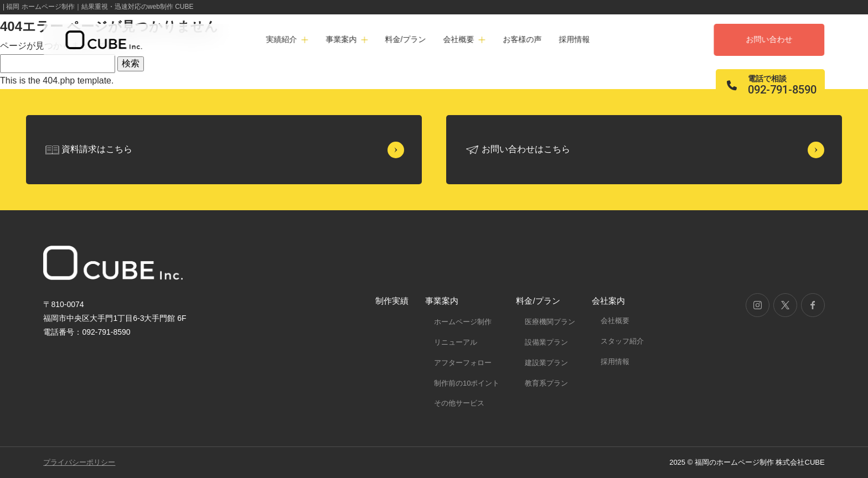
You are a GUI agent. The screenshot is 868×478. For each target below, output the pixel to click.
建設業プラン (546, 363)
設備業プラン (546, 342)
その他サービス (459, 403)
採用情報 (574, 39)
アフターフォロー (463, 363)
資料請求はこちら (97, 149)
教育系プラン (546, 383)
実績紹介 (282, 39)
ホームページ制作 (463, 322)
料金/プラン (405, 39)
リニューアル (456, 342)
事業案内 (442, 301)
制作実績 (392, 301)
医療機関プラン (550, 322)
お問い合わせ (769, 39)
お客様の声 (522, 39)
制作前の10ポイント (467, 383)
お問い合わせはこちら (526, 149)
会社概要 (615, 321)
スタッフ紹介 (622, 341)
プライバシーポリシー (79, 462)
